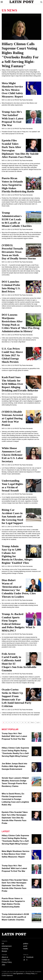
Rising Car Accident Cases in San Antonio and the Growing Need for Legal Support (12, 516)
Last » (38, 723)
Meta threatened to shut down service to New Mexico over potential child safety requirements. (19, 104)
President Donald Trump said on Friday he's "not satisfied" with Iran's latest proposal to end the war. (21, 133)
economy (5, 949)
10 (28, 723)
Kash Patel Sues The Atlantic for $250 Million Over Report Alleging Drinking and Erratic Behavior (20, 384)
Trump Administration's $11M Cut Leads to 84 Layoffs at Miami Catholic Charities (17, 219)
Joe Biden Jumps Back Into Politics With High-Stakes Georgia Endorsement (14, 766)
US (3, 944)
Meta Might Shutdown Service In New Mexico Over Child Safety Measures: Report (12, 90)
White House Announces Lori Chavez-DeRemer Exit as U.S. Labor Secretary (12, 455)
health (25, 949)
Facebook (30, 957)
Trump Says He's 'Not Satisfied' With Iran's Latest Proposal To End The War (13, 118)
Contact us (6, 960)
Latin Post (21, 2)
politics (26, 944)
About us (5, 957)
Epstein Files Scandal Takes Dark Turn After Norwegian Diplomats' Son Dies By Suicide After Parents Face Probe (15, 818)
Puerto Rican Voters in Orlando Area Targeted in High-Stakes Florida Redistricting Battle (18, 185)
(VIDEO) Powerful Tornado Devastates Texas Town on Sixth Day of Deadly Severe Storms (19, 252)
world (25, 946)
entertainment (7, 946)
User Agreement (18, 974)
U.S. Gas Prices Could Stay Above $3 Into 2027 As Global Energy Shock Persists (12, 355)
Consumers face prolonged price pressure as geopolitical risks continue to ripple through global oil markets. (21, 369)
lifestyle (4, 951)
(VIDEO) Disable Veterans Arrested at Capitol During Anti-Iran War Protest (12, 418)
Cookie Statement (7, 976)
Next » (33, 723)
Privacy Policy (7, 962)
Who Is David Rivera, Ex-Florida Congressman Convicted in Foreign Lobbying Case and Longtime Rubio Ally (15, 799)
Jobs (3, 965)
